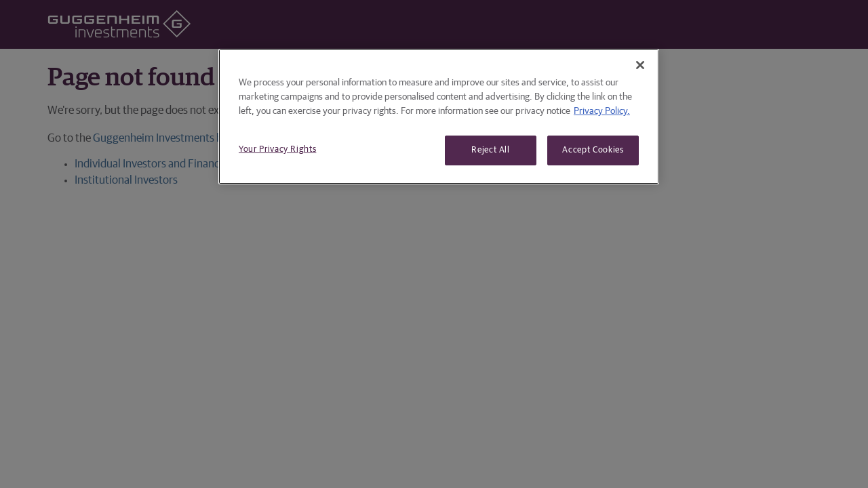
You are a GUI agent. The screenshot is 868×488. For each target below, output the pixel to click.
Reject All (491, 150)
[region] (439, 117)
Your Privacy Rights (277, 149)
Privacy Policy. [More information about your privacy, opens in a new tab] (602, 111)
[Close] (640, 65)
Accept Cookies (593, 150)
